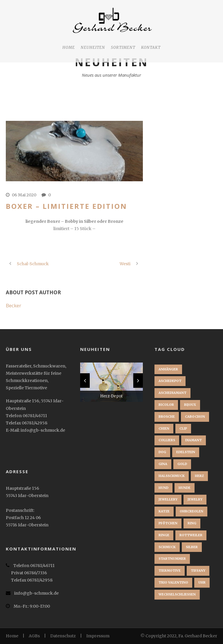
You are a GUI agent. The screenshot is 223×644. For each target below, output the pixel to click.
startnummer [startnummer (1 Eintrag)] (172, 559)
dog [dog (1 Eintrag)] (162, 452)
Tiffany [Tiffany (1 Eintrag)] (198, 571)
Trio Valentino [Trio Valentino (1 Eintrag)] (173, 582)
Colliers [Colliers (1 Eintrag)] (167, 440)
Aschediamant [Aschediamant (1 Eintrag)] (172, 393)
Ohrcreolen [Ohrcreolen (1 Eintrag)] (191, 511)
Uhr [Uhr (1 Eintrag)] (202, 582)
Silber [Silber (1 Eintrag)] (192, 547)
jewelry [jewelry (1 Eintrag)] (195, 499)
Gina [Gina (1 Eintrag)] (163, 464)
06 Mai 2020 (24, 195)
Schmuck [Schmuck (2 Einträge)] (167, 547)
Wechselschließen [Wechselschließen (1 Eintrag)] (177, 594)
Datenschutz (63, 636)
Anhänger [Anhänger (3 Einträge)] (168, 369)
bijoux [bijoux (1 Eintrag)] (190, 405)
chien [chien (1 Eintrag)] (164, 428)
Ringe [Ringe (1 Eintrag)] (164, 535)
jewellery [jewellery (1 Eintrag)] (168, 499)
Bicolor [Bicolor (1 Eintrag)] (166, 405)
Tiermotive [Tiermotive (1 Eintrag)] (170, 571)
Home (69, 47)
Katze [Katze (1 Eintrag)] (164, 511)
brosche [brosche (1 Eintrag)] (167, 417)
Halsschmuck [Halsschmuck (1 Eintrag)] (172, 476)
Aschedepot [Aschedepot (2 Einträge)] (170, 381)
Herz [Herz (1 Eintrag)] (199, 476)
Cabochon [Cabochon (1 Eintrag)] (195, 417)
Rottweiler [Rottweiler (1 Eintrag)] (191, 535)
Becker (14, 305)
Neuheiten (93, 47)
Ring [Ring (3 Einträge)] (192, 523)
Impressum (98, 636)
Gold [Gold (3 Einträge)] (182, 464)
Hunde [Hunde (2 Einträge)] (185, 488)
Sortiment (123, 47)
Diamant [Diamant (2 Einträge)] (194, 440)
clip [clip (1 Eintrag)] (183, 428)
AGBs (34, 636)
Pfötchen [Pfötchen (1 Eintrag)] (168, 523)
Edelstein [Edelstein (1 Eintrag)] (186, 452)
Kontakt (151, 47)
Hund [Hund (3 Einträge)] (163, 488)
